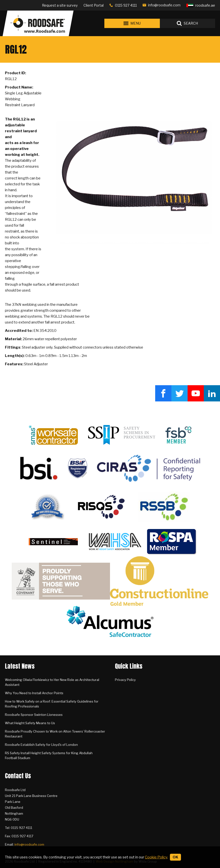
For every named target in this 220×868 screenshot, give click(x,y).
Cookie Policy (156, 857)
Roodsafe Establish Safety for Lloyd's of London (41, 745)
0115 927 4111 (126, 5)
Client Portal (94, 5)
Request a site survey (60, 5)
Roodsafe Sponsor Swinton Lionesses (34, 715)
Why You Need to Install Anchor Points (34, 693)
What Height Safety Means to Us (30, 723)
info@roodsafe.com (164, 5)
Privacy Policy (125, 680)
